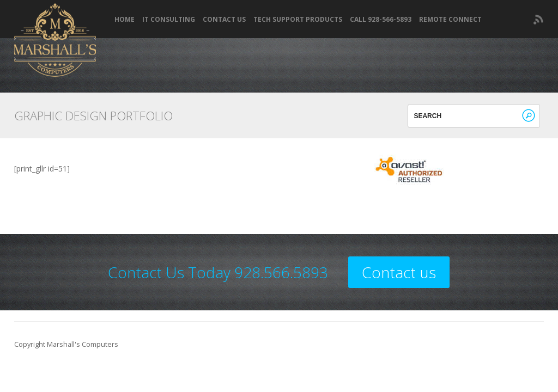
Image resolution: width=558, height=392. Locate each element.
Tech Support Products (298, 20)
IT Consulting (169, 20)
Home (125, 20)
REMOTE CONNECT (450, 20)
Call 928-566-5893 (381, 20)
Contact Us (224, 20)
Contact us (399, 272)
